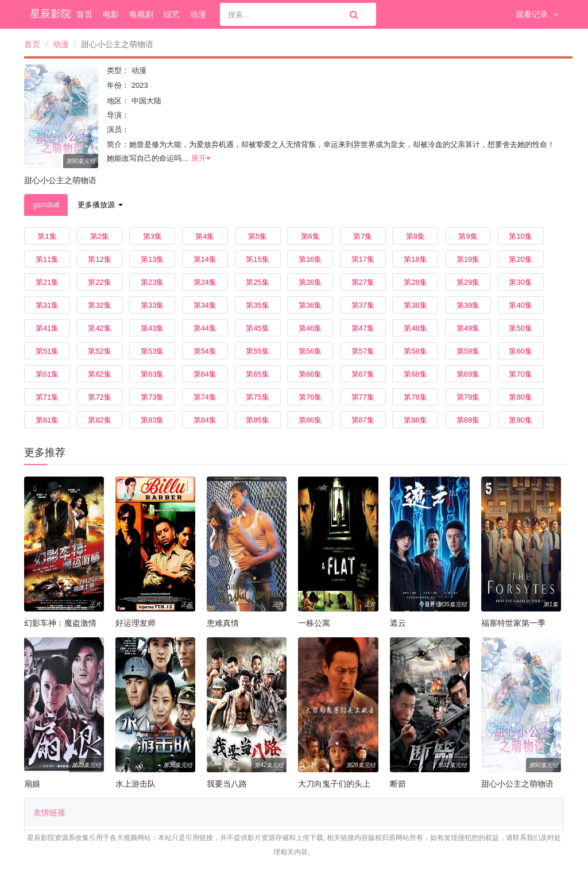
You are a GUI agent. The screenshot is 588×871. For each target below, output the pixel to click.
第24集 (205, 282)
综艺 (172, 14)
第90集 (520, 420)
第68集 (415, 374)
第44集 (205, 328)
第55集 (257, 351)
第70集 (520, 374)
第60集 (520, 351)
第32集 (99, 305)
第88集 (415, 420)
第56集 (310, 351)
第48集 (415, 328)
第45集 (257, 328)
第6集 (310, 236)
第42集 (99, 328)
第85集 (257, 420)
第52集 (99, 351)
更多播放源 (100, 205)
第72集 (99, 397)
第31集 (47, 305)
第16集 (310, 259)
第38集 (415, 305)
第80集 (520, 397)
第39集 (468, 305)
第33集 (152, 305)
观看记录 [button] (537, 14)
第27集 (363, 282)
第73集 (152, 397)
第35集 (257, 305)
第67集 (363, 374)
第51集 (47, 351)
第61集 (47, 374)
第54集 (205, 351)
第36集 (310, 305)
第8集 (415, 236)
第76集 (310, 397)
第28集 (415, 282)
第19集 (468, 259)
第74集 (205, 397)
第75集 (257, 397)
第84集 (205, 420)
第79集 (468, 397)
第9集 (468, 236)
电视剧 (141, 14)
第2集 (100, 236)
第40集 (520, 305)
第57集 (363, 351)
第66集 (310, 374)
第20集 (520, 259)
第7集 (363, 236)
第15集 (257, 259)
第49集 (468, 328)
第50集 (520, 328)
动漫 (198, 14)
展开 (201, 158)
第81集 (47, 420)
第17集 (363, 259)
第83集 (152, 420)
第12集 (99, 259)
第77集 (363, 397)
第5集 (258, 236)
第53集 (152, 351)
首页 (84, 14)
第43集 (152, 328)
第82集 (99, 420)
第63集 (152, 374)
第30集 (520, 282)
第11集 (47, 259)
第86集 (310, 420)
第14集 (205, 259)
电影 (111, 14)
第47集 (363, 328)
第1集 (47, 236)
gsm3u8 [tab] (46, 205)
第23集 (152, 282)
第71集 (47, 397)
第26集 (310, 282)
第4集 (205, 236)
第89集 (468, 420)
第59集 (468, 351)
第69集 (468, 374)
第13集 (152, 259)
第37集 (363, 305)
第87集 (363, 420)
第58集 (415, 351)
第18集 (415, 259)
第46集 (310, 328)
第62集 (99, 374)
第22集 (99, 282)
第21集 (47, 282)
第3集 (152, 236)
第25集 (257, 282)
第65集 (257, 374)
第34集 (205, 305)
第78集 (415, 397)
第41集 (47, 328)
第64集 (205, 374)
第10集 (520, 236)
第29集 (468, 282)
